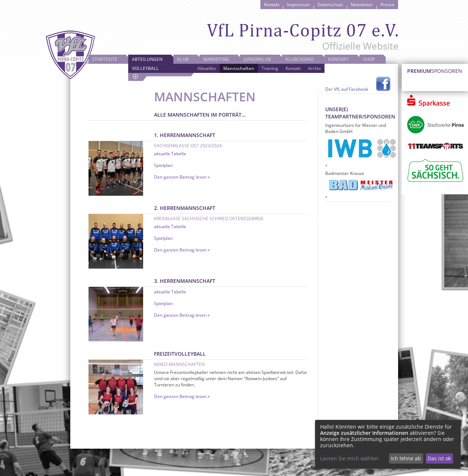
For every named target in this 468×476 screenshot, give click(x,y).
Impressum (298, 5)
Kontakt (272, 5)
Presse (388, 5)
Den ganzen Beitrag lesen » (182, 177)
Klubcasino (300, 59)
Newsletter (362, 5)
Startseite (105, 59)
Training (270, 68)
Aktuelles (207, 68)
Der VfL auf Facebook (347, 89)
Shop (369, 59)
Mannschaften (239, 68)
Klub (183, 59)
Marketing (216, 59)
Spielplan (163, 165)
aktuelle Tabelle (170, 154)
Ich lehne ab (406, 458)
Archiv (314, 68)
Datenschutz (330, 5)
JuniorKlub (257, 59)
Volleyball (145, 68)
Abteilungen (147, 59)
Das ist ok (439, 458)
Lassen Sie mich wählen (349, 458)
